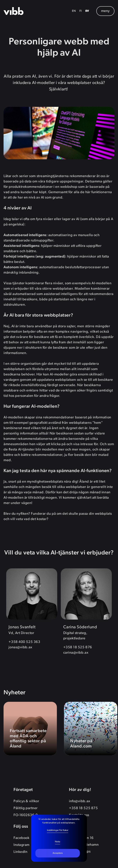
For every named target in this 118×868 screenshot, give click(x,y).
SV (87, 11)
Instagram (22, 845)
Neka (57, 842)
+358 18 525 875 (83, 808)
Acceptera (58, 853)
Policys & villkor (26, 801)
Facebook (21, 838)
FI (81, 11)
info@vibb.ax (80, 801)
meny (105, 11)
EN (74, 11)
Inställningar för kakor (58, 830)
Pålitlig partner (26, 808)
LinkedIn (20, 852)
